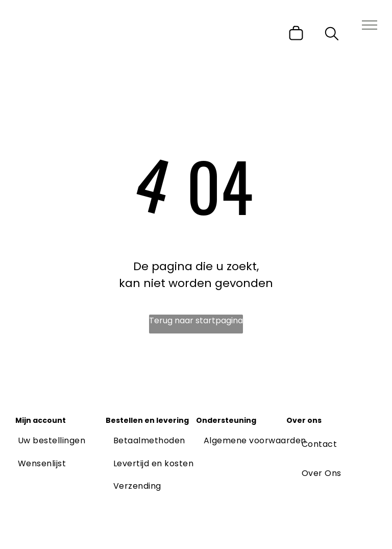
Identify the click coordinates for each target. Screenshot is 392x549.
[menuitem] (52, 441)
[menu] (370, 25)
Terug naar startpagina (196, 320)
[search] (332, 35)
